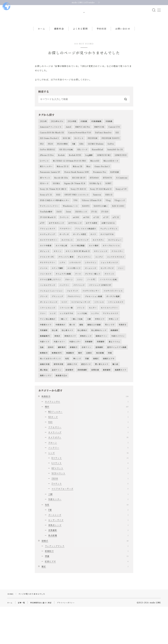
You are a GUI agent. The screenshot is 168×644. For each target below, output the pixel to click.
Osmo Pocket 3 (102, 181)
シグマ (62, 287)
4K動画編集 (96, 131)
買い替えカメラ (102, 400)
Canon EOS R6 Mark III (52, 143)
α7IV (42, 243)
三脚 (89, 350)
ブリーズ (44, 325)
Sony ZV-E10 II (78, 206)
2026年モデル (57, 131)
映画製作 (70, 387)
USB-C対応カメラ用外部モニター (55, 218)
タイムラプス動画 (63, 300)
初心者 (55, 362)
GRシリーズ (82, 162)
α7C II (116, 237)
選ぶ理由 (44, 406)
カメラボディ (98, 262)
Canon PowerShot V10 (80, 143)
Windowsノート (70, 225)
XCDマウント (90, 510)
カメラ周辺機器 (78, 268)
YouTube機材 (46, 231)
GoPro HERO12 (48, 162)
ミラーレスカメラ (116, 331)
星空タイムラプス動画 (117, 381)
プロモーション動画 (93, 325)
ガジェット (45, 275)
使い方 (72, 356)
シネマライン (91, 287)
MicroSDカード (111, 174)
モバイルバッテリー (109, 337)
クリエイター (117, 275)
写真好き (123, 356)
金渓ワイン (57, 406)
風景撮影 (107, 406)
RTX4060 (94, 193)
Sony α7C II (46, 212)
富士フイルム (114, 375)
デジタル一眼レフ (93, 300)
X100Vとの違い (101, 225)
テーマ (78, 300)
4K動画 (84, 131)
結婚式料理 (45, 400)
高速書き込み (61, 412)
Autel (69, 137)
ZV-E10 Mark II (48, 237)
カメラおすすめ (107, 256)
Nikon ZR (78, 181)
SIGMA (56, 200)
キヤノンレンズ (101, 275)
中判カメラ (100, 350)
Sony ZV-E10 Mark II (101, 206)
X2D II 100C (118, 225)
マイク (64, 331)
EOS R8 (67, 150)
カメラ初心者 (61, 268)
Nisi (88, 181)
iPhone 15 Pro (47, 168)
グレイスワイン (84, 281)
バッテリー (64, 312)
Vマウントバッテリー (49, 225)
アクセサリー (65, 250)
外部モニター (75, 375)
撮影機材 (62, 381)
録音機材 (69, 406)
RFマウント (45, 193)
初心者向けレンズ (99, 362)
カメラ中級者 (46, 268)
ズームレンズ (91, 293)
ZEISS (90, 516)
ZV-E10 (105, 231)
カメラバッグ (83, 262)
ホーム (41, 38)
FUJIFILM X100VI (111, 150)
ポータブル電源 (113, 325)
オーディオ (64, 256)
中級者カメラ (46, 356)
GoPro (111, 156)
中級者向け (60, 356)
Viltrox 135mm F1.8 (92, 218)
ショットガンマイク (109, 287)
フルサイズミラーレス (113, 318)
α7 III (96, 237)
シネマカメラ (75, 287)
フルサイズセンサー (91, 318)
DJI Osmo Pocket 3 (49, 150)
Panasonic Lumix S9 (50, 187)
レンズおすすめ (66, 343)
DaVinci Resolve (103, 143)
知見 (67, 393)
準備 (87, 593)
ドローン (69, 306)
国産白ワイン (101, 368)
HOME (11, 631)
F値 (74, 156)
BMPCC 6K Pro (83, 137)
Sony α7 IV (121, 206)
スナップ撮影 (57, 293)
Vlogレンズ (120, 218)
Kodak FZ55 (75, 168)
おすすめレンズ (75, 243)
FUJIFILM (93, 150)
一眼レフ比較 (77, 350)
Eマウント (79, 150)
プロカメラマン (74, 325)
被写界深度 (59, 400)
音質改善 (95, 406)
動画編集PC (45, 368)
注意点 (89, 387)
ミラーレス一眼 (66, 337)
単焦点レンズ (86, 368)
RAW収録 (115, 187)
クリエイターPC (47, 281)
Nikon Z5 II (63, 181)
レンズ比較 (82, 343)
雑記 (85, 604)
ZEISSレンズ (81, 231)
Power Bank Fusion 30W (77, 187)
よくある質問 (80, 38)
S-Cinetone (122, 193)
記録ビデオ (72, 400)
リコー (43, 343)
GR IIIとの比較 (66, 162)
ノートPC (91, 306)
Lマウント (44, 174)
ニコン (80, 306)
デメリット (109, 300)
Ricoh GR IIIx (61, 193)
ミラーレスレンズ (48, 337)
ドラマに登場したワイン (50, 306)
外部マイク (45, 375)
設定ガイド (86, 400)
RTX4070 (107, 193)
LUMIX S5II (121, 168)
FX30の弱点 (62, 156)
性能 (42, 381)
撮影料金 (59, 38)
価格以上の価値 (94, 356)
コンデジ (99, 281)
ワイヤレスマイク (111, 343)
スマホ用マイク (74, 293)
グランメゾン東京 (66, 281)
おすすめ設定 (92, 243)
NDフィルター (46, 181)
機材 (80, 387)
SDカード (44, 200)
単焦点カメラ (70, 368)
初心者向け (82, 362)
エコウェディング (48, 256)
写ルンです (110, 356)
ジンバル (44, 293)
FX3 (42, 156)
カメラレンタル (87, 439)
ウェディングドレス (109, 250)
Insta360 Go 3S (115, 162)
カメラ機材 (94, 268)
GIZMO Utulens (96, 156)
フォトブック (72, 318)
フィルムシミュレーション (51, 318)
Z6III (59, 231)
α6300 (76, 237)
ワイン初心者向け (48, 350)
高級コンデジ (46, 412)
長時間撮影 (82, 406)
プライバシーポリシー (69, 640)
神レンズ (77, 393)
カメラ (93, 256)
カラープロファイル (111, 268)
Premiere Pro (100, 187)
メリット (81, 337)
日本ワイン (86, 381)
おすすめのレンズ (56, 243)
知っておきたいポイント (50, 393)
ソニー (121, 293)
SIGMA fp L (95, 200)
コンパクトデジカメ (116, 281)
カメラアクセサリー (49, 262)
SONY (108, 200)
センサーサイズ (107, 293)
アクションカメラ (48, 250)
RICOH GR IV (79, 193)
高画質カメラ (121, 406)
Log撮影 (89, 168)
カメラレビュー (115, 262)
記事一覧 (22, 640)
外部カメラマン (118, 368)
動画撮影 (114, 362)
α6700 (86, 237)
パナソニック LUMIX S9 (100, 312)
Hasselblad (97, 162)
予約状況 (102, 38)
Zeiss (68, 231)
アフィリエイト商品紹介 (86, 250)
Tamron (97, 212)
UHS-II (109, 212)
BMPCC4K (99, 137)
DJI (117, 143)
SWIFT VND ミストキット (77, 212)
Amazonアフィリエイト (51, 137)
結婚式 (96, 393)
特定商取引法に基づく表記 (43, 640)
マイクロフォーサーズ (81, 331)
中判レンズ (114, 350)
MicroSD (95, 174)
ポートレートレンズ (49, 331)
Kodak (61, 168)
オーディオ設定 (80, 256)
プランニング (57, 325)
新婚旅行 (74, 381)
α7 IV (106, 237)
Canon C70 (114, 137)
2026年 (43, 131)
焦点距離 (100, 387)
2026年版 (72, 131)
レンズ (53, 343)
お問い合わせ (123, 38)
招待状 (51, 381)
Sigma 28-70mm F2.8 (75, 200)
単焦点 (57, 368)
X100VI (86, 225)
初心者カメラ (67, 362)
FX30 (50, 156)
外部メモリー (59, 375)
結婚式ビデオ (109, 393)
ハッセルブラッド (48, 312)
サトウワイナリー (48, 287)
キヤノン (58, 275)
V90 (76, 218)
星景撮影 (99, 381)
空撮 (87, 393)
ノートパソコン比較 (108, 306)
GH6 (82, 156)
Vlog (108, 218)
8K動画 (109, 131)
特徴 (110, 387)
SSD (58, 212)
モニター (93, 337)
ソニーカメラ (46, 300)
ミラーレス (99, 331)
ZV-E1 (94, 231)
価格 (81, 356)
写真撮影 (44, 362)
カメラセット (67, 262)
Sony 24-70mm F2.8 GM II (53, 206)
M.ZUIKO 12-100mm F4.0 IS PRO (70, 174)
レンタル (95, 343)
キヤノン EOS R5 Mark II (78, 275)
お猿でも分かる (108, 243)
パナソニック (79, 312)
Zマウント (64, 237)
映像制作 (44, 387)
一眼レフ (63, 350)
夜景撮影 (89, 375)
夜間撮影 (101, 375)
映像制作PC (57, 387)
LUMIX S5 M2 (104, 168)
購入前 (115, 400)
